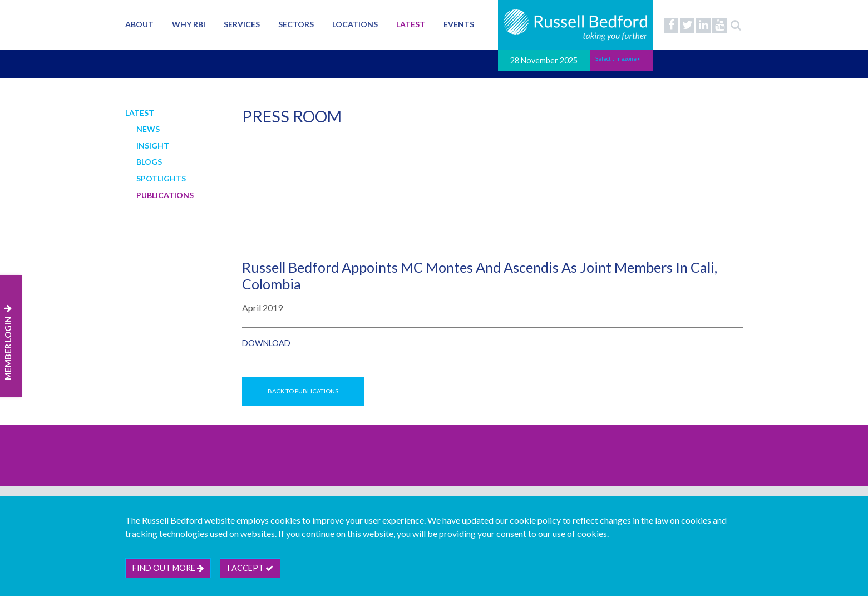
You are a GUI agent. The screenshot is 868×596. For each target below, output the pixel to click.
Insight (153, 146)
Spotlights (161, 178)
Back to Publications (303, 391)
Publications (165, 195)
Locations (355, 24)
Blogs (149, 162)
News (148, 129)
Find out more (168, 568)
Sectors (296, 24)
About (139, 24)
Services (242, 24)
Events (459, 24)
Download (266, 343)
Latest (411, 24)
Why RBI (189, 24)
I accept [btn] (250, 568)
